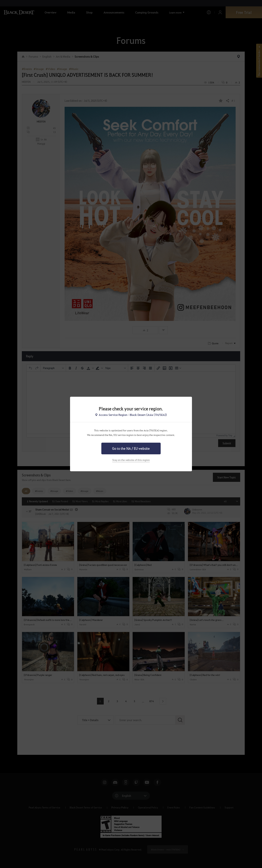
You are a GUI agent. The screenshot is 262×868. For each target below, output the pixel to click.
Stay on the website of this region (131, 460)
